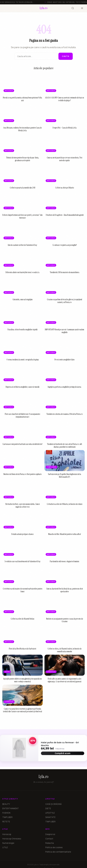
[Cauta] (73, 8)
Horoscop (7, 834)
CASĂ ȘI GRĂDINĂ (53, 804)
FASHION (6, 813)
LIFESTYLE (50, 813)
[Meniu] (82, 8)
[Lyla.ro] (44, 8)
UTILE (5, 847)
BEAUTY (6, 804)
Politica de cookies (54, 847)
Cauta (66, 56)
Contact (49, 839)
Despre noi (50, 834)
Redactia (50, 843)
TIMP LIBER (7, 817)
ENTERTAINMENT (11, 808)
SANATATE (50, 817)
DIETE (48, 808)
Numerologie (8, 843)
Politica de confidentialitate (58, 852)
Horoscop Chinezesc (12, 839)
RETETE (6, 822)
